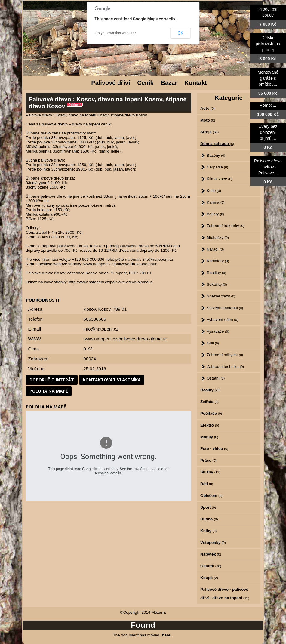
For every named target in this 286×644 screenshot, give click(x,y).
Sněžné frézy (221, 296)
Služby (210, 472)
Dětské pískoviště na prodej (268, 44)
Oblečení (211, 496)
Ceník (145, 83)
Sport (208, 507)
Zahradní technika (225, 367)
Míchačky (218, 237)
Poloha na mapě (49, 391)
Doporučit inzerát (52, 380)
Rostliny (216, 273)
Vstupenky (213, 542)
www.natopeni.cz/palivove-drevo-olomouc (125, 339)
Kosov (104, 309)
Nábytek (211, 554)
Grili (213, 343)
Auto (208, 108)
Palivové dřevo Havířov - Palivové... (268, 167)
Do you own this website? (116, 33)
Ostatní (216, 378)
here (166, 635)
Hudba (209, 519)
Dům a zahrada (217, 144)
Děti (207, 484)
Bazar (169, 83)
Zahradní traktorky (225, 226)
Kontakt (195, 83)
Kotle (214, 191)
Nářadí (215, 249)
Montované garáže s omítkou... (268, 78)
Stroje (209, 132)
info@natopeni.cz (101, 329)
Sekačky (217, 284)
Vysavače (218, 331)
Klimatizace (219, 179)
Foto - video (214, 449)
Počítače (211, 413)
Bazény (216, 155)
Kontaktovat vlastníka (112, 380)
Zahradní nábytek (225, 355)
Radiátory (218, 261)
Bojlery (215, 214)
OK (180, 33)
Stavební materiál (225, 308)
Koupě (209, 578)
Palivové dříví (111, 83)
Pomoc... (268, 105)
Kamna (216, 202)
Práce (208, 460)
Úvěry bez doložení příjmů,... (268, 132)
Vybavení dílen (222, 320)
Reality (210, 390)
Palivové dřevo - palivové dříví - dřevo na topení (225, 594)
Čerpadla (217, 167)
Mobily (209, 437)
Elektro (210, 425)
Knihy (208, 531)
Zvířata (209, 402)
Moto (208, 120)
